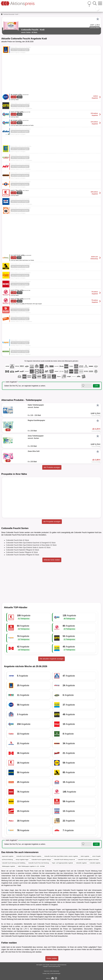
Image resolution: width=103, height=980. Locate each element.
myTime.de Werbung (7, 860)
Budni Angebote (85, 856)
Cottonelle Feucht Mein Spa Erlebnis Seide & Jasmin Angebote (61, 856)
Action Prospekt (96, 856)
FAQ (48, 973)
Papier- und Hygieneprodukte (67, 910)
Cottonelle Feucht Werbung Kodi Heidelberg (14, 863)
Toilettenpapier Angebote (8, 866)
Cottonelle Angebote (81, 863)
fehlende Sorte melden (52, 560)
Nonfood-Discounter (9, 14)
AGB (51, 971)
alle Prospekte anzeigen (52, 522)
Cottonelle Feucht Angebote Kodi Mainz (88, 860)
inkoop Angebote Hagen (22, 860)
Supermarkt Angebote (8, 856)
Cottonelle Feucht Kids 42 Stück (18, 540)
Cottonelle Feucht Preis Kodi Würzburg (39, 863)
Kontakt (44, 973)
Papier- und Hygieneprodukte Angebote (62, 863)
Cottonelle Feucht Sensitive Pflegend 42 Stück (23, 555)
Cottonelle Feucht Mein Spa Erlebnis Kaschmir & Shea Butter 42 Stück (31, 545)
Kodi (17, 14)
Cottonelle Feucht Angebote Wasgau (41, 860)
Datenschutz (56, 971)
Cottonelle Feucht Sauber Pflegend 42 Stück (22, 552)
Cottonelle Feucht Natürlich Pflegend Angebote (29, 856)
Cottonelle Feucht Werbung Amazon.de (64, 860)
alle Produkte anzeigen (52, 467)
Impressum (47, 971)
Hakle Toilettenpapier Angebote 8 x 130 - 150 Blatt (31, 866)
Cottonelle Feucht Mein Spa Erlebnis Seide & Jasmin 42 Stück (28, 548)
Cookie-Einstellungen (55, 973)
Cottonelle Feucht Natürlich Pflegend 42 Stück (22, 550)
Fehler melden (52, 958)
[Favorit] (98, 19)
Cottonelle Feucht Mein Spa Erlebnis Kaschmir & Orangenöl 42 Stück (31, 543)
